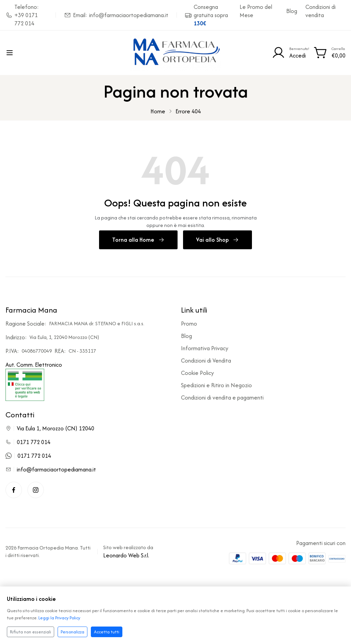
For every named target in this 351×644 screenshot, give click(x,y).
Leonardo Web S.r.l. (126, 556)
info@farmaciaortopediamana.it (56, 470)
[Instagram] (36, 490)
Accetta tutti (107, 632)
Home (158, 111)
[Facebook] (14, 490)
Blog (292, 11)
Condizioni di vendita (320, 11)
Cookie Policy (197, 373)
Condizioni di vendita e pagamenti (222, 398)
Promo (189, 324)
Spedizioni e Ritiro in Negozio (216, 386)
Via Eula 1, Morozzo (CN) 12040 (56, 429)
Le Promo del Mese (256, 11)
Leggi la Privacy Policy (59, 618)
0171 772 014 (34, 442)
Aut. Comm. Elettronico (34, 381)
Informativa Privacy (205, 349)
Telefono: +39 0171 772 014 (22, 15)
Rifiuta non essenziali (31, 632)
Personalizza (72, 632)
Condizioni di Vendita (206, 361)
